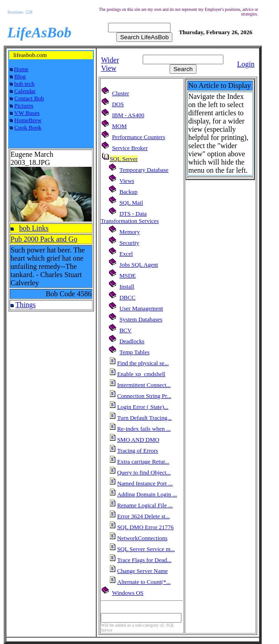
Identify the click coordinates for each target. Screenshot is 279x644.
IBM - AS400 (128, 115)
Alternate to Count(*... (144, 582)
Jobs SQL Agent (139, 265)
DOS (118, 104)
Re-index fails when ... (144, 429)
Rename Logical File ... (145, 505)
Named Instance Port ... (145, 483)
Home (21, 69)
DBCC (127, 297)
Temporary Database (144, 170)
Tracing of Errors (138, 451)
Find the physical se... (143, 363)
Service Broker (130, 148)
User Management (141, 308)
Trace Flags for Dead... (144, 560)
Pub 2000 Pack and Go (44, 239)
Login (246, 64)
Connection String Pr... (144, 396)
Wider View (110, 64)
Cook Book (28, 127)
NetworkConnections (142, 538)
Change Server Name (142, 571)
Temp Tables (134, 352)
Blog (20, 76)
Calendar (25, 91)
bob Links (34, 228)
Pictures (24, 106)
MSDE (128, 276)
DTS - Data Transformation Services (130, 217)
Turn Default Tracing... (145, 418)
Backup (129, 192)
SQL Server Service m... (146, 549)
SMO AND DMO (138, 440)
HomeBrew (28, 120)
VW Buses (27, 113)
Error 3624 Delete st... (144, 516)
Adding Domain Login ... (147, 494)
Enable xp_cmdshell (141, 374)
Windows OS (128, 593)
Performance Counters (139, 137)
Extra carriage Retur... (143, 461)
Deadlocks (132, 341)
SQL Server (124, 159)
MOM (120, 126)
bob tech (24, 84)
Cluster (121, 93)
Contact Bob (29, 98)
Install (127, 286)
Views (127, 181)
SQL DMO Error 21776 (145, 527)
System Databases (141, 319)
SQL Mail (131, 203)
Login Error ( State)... (143, 407)
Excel (126, 254)
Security (129, 243)
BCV (126, 330)
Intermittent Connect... (144, 385)
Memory (130, 232)
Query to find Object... (144, 472)
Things (26, 305)
